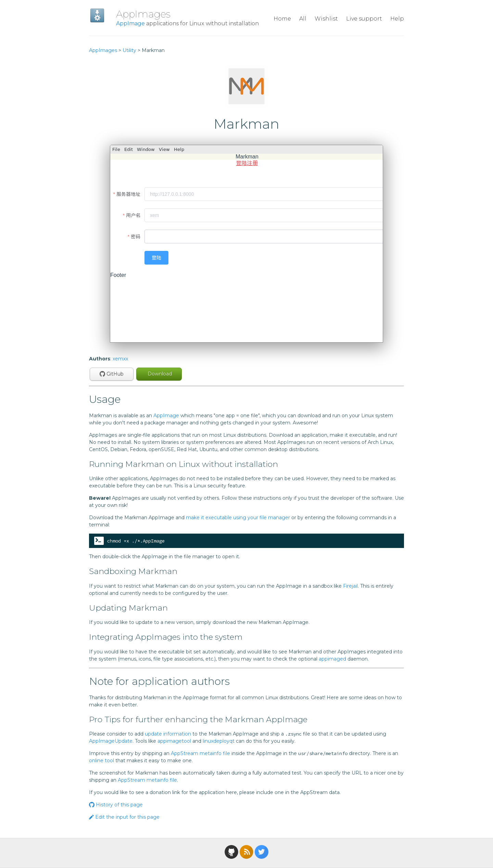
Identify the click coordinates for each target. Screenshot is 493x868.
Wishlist (326, 19)
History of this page (116, 805)
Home (282, 19)
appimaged (332, 659)
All (303, 19)
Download (159, 374)
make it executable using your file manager (238, 518)
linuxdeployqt (219, 741)
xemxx (120, 359)
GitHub (112, 374)
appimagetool (174, 741)
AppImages (143, 14)
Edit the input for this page (124, 817)
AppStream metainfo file (200, 753)
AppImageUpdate (111, 741)
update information (168, 734)
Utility (129, 50)
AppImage (130, 23)
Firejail (350, 586)
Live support (364, 19)
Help (397, 19)
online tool (102, 761)
